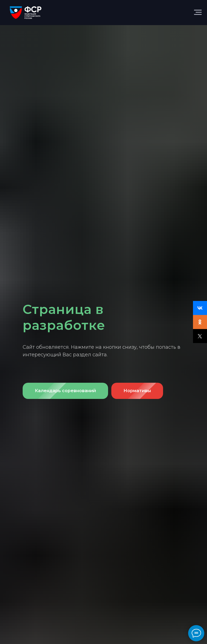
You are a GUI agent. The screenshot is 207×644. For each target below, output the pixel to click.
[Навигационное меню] (198, 12)
